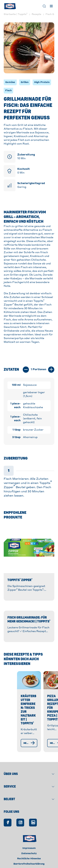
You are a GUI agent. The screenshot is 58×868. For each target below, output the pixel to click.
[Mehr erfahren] (25, 739)
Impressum (29, 844)
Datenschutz (29, 849)
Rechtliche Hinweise (29, 854)
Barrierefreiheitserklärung (29, 859)
